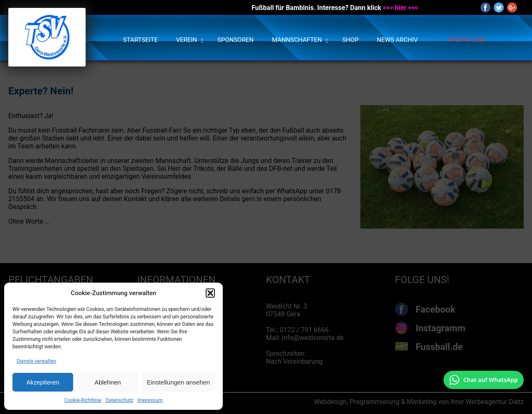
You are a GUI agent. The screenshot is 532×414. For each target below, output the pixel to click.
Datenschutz (119, 400)
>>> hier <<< (400, 8)
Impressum (150, 400)
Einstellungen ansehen (178, 382)
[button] (210, 293)
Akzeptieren (43, 382)
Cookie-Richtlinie (83, 400)
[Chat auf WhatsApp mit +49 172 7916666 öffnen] (484, 380)
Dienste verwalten (36, 361)
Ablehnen (107, 382)
